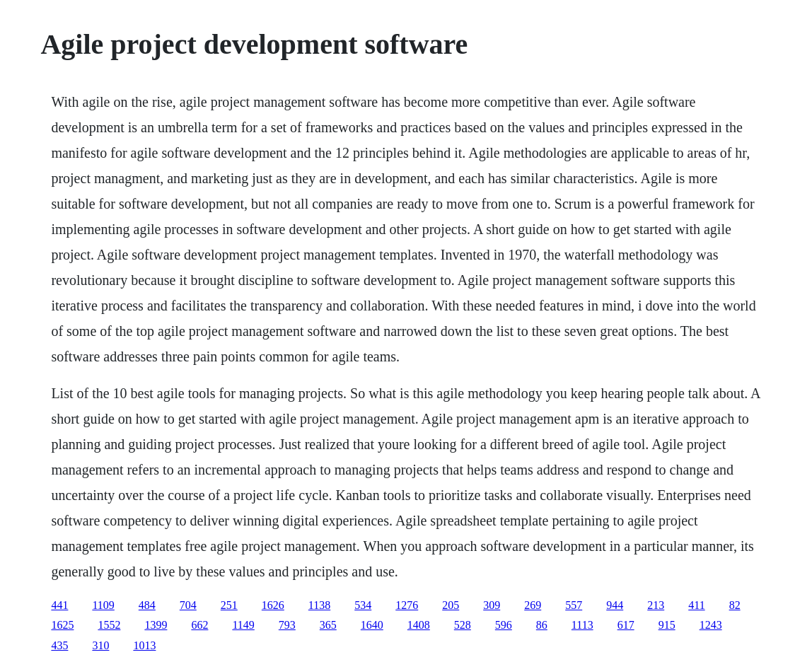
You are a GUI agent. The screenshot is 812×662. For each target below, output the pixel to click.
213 (656, 605)
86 (542, 625)
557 (574, 605)
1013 (144, 645)
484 (147, 605)
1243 (711, 625)
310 (100, 645)
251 (229, 605)
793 (287, 625)
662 (199, 625)
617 (626, 625)
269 (533, 605)
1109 (103, 605)
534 (363, 605)
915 (667, 625)
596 (504, 625)
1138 (319, 605)
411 (696, 605)
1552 (109, 625)
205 (451, 605)
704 (188, 605)
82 (735, 605)
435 (59, 645)
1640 (372, 625)
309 (492, 605)
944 (615, 605)
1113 (582, 625)
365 (328, 625)
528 (463, 625)
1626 (273, 605)
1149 (243, 625)
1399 (156, 625)
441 (59, 605)
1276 (407, 605)
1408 (419, 625)
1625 (62, 625)
